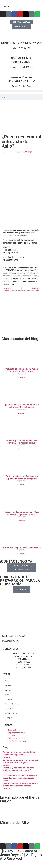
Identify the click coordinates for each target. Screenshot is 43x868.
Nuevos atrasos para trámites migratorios (22, 548)
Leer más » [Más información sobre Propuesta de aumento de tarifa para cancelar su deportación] (21, 377)
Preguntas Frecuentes (12, 704)
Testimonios (9, 699)
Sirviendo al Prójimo (12, 713)
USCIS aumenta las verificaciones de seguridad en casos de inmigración (21, 477)
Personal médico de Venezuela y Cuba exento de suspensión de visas (21, 513)
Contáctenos (9, 709)
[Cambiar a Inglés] (22, 866)
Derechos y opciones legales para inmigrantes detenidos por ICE (21, 442)
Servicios (8, 690)
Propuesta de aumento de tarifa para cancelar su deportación (22, 370)
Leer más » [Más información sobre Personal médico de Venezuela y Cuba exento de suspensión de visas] (21, 521)
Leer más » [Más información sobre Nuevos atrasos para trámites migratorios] (21, 554)
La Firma (8, 685)
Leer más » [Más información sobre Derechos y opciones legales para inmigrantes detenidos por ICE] (21, 449)
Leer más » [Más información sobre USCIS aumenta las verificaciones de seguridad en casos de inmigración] (21, 485)
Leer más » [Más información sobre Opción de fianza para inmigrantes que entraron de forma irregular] (21, 413)
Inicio (7, 681)
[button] (21, 91)
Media (7, 695)
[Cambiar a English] (21, 6)
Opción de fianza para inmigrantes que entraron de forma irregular (21, 406)
